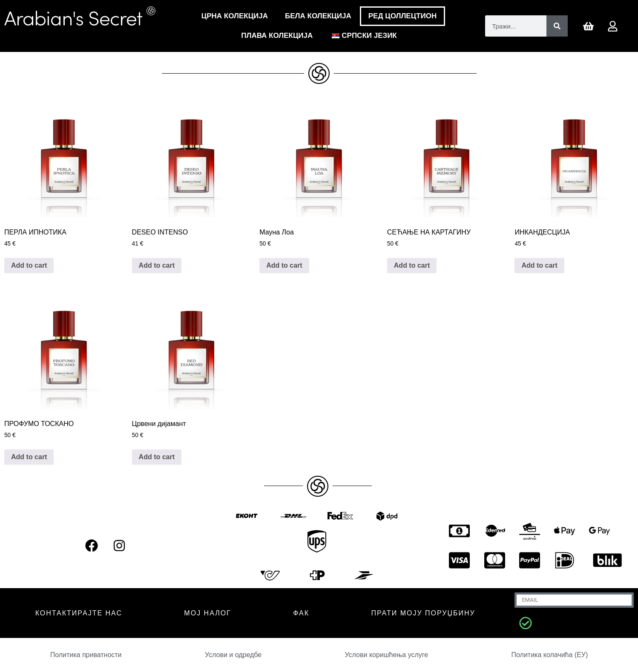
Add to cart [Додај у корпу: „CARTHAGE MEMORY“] (412, 265)
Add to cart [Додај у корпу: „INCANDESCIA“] (539, 265)
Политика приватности (86, 655)
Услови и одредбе (233, 655)
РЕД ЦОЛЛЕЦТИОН (402, 16)
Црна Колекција (235, 16)
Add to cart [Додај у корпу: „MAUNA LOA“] (284, 265)
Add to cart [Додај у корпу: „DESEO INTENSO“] (157, 265)
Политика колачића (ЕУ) (549, 655)
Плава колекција (277, 36)
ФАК (301, 613)
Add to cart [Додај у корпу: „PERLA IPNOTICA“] (29, 265)
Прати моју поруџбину (423, 613)
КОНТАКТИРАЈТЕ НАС (79, 613)
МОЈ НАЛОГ (207, 613)
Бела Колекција (318, 16)
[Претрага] (557, 26)
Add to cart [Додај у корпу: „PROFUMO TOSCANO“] (29, 457)
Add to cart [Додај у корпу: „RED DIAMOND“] (157, 457)
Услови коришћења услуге (386, 655)
